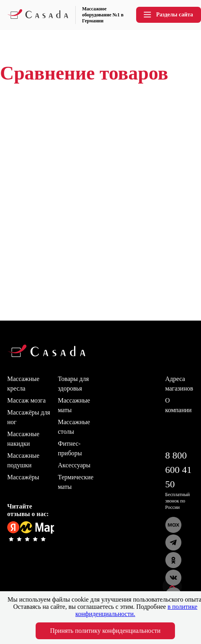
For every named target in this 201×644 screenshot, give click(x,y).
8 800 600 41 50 (179, 470)
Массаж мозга (26, 400)
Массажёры (23, 477)
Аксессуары (74, 465)
